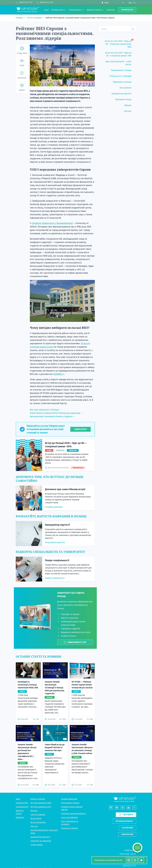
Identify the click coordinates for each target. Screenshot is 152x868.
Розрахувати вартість (55, 542)
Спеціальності (22, 807)
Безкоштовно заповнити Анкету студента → (53, 416)
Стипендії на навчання (41, 841)
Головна (20, 18)
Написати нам (127, 834)
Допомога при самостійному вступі (65, 489)
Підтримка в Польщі (70, 803)
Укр (130, 3)
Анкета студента (38, 799)
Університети (22, 803)
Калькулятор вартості (57, 525)
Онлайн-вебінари (69, 799)
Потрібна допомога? (124, 821)
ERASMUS (58, 374)
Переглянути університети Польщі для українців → (56, 413)
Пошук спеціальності (57, 560)
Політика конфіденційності (74, 814)
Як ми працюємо (38, 822)
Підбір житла (36, 845)
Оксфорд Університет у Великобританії (52, 223)
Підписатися (80, 429)
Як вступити (36, 818)
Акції (18, 799)
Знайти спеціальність (55, 578)
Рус (135, 3)
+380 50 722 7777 (129, 866)
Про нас (34, 826)
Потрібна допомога (54, 507)
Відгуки (34, 811)
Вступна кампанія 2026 (41, 803)
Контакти (20, 817)
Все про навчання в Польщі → (46, 410)
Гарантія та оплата (69, 828)
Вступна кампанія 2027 (41, 807)
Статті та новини (35, 18)
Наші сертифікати (69, 817)
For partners (127, 828)
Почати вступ (127, 10)
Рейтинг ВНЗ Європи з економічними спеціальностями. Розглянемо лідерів (80, 18)
